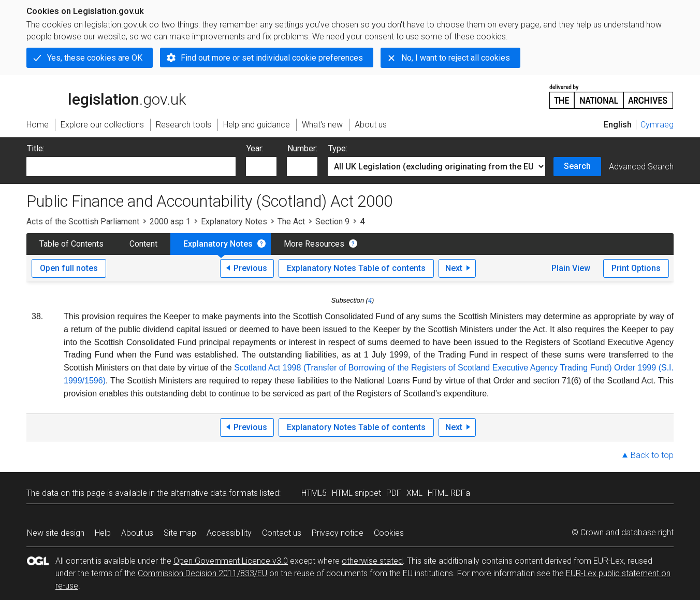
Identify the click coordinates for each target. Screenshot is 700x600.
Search (577, 166)
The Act (291, 222)
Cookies (389, 533)
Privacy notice (338, 533)
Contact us (282, 533)
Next (454, 268)
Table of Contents (71, 244)
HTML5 (314, 493)
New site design (56, 533)
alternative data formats (214, 493)
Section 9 (332, 222)
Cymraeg (657, 125)
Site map (180, 533)
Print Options (636, 268)
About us (137, 533)
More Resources (314, 244)
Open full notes (69, 268)
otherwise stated (372, 561)
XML (414, 493)
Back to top (652, 455)
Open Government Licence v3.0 (231, 561)
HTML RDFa (449, 493)
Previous (250, 268)
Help (103, 533)
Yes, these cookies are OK (95, 58)
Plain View (571, 268)
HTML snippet (356, 493)
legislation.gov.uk (106, 96)
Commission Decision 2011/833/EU (202, 573)
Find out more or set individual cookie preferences (272, 58)
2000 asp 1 (170, 222)
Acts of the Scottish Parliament (83, 222)
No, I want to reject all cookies (456, 58)
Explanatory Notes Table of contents (356, 268)
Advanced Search (641, 167)
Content (143, 244)
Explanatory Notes (234, 222)
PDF (394, 493)
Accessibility (229, 533)
